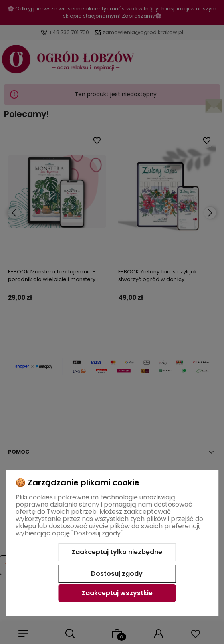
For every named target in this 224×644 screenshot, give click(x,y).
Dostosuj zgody (117, 574)
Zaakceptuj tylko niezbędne (117, 552)
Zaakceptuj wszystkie (117, 593)
